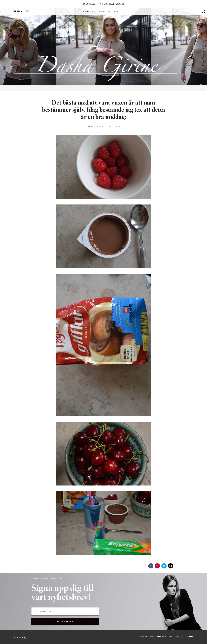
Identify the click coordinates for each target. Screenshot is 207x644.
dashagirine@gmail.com (103, 4)
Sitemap (190, 637)
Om (110, 12)
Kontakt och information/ (153, 637)
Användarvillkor (176, 637)
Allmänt (92, 127)
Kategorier (90, 12)
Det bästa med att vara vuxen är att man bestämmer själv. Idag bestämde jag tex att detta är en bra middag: (104, 110)
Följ (117, 12)
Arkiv (102, 12)
